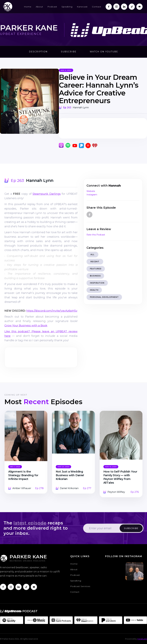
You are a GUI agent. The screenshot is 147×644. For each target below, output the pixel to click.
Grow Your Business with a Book (26, 326)
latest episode (30, 524)
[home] (8, 7)
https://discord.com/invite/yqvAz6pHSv (52, 311)
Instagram (92, 195)
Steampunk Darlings (47, 194)
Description (38, 52)
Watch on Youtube (104, 52)
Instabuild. (142, 639)
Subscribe (69, 52)
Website (91, 191)
